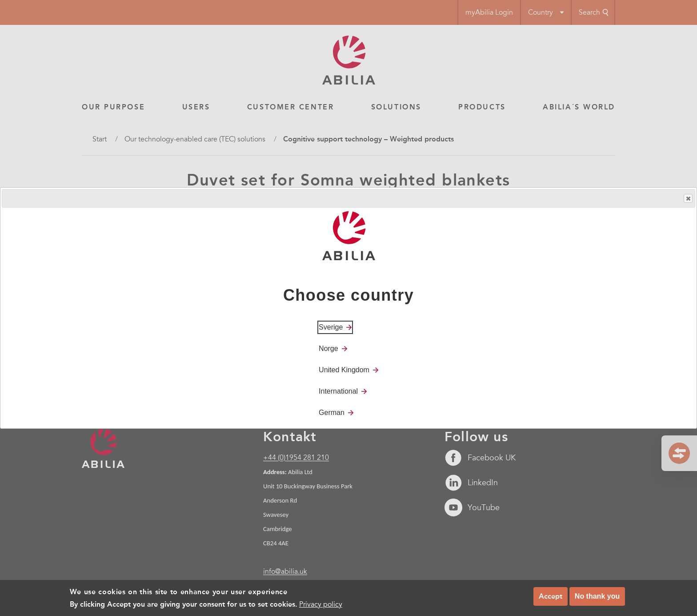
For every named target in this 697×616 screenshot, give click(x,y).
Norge (328, 348)
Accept (551, 596)
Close (688, 199)
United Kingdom (344, 370)
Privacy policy (321, 604)
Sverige (331, 327)
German (332, 413)
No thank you (597, 596)
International (338, 391)
